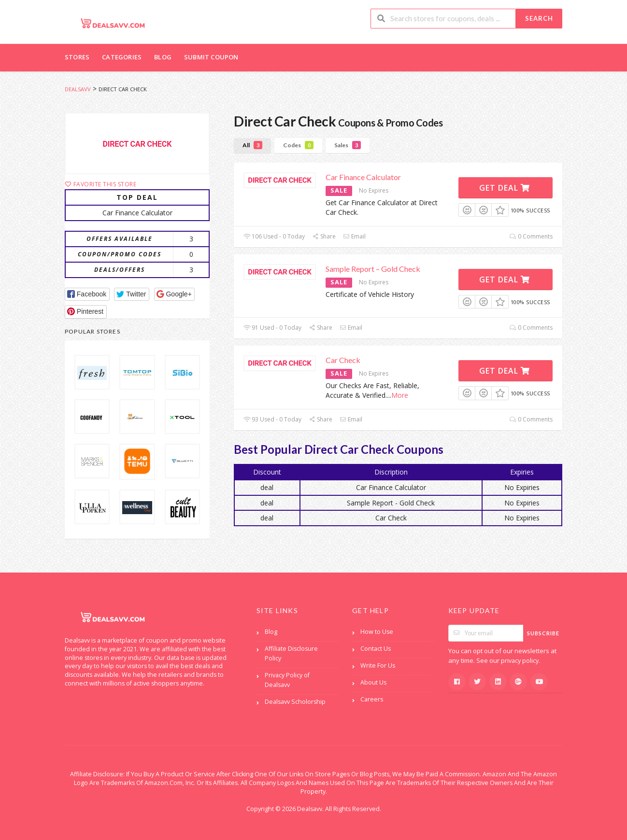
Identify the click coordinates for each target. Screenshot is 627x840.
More (400, 395)
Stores (77, 57)
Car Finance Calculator (363, 177)
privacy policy (520, 661)
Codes (298, 145)
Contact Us (376, 649)
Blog (163, 57)
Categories (122, 57)
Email (354, 236)
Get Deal (505, 188)
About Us (373, 682)
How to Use (377, 632)
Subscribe (543, 633)
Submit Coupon (211, 57)
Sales (348, 145)
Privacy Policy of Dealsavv (287, 680)
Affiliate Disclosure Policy (291, 653)
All (252, 145)
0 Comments (531, 236)
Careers (372, 699)
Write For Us (378, 665)
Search (539, 18)
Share (324, 236)
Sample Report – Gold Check (373, 269)
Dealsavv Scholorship (295, 702)
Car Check (343, 360)
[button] (87, 294)
